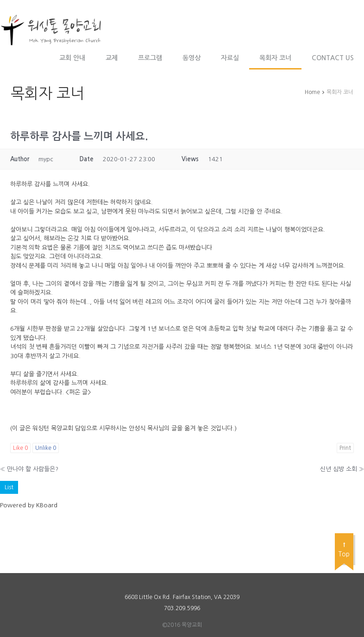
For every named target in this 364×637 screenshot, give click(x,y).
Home (312, 92)
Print (345, 448)
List (9, 487)
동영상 (191, 58)
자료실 (230, 58)
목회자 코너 (275, 58)
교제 (112, 58)
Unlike (46, 448)
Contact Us (333, 58)
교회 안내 (72, 58)
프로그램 (150, 58)
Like (20, 448)
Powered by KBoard (29, 505)
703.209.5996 (182, 608)
